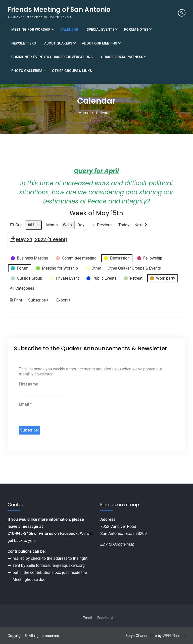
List (34, 226)
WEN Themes (174, 636)
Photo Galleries (27, 71)
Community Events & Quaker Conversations (52, 57)
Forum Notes (136, 29)
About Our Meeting (100, 43)
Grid (16, 226)
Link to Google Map (117, 544)
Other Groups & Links (72, 71)
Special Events (101, 29)
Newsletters (23, 43)
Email (25, 404)
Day (81, 225)
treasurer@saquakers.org (63, 565)
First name (29, 384)
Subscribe (39, 300)
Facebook (69, 533)
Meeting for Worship (31, 29)
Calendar (69, 29)
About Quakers (58, 43)
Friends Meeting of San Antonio (59, 10)
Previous (102, 225)
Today (124, 225)
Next (141, 225)
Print (16, 301)
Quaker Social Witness (122, 57)
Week (68, 225)
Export (64, 300)
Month (52, 225)
